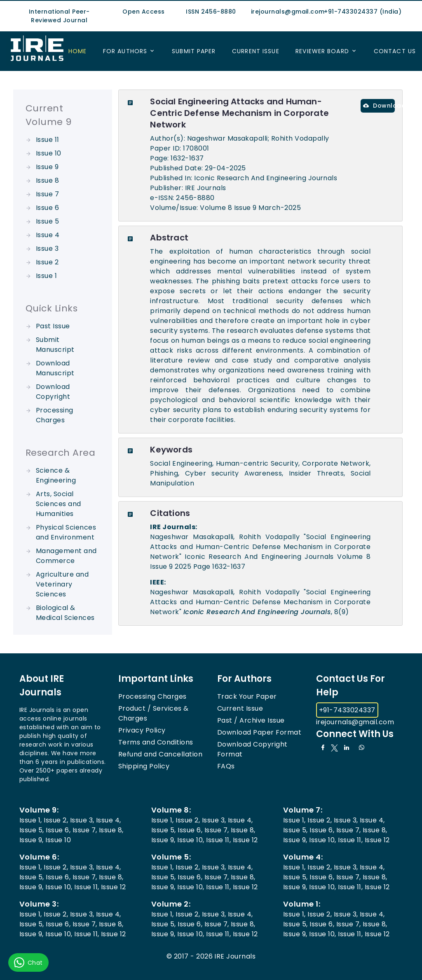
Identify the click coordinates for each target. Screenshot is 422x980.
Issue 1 (46, 276)
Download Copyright (53, 392)
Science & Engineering (56, 475)
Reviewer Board (322, 51)
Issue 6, (58, 830)
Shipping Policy (144, 766)
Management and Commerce (66, 556)
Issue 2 (47, 262)
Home (77, 51)
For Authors (125, 51)
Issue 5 (47, 221)
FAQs (226, 766)
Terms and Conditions (156, 742)
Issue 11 (48, 140)
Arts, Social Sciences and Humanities (59, 504)
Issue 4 (48, 235)
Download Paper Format (259, 732)
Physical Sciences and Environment (66, 532)
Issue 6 (47, 208)
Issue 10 (49, 153)
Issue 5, (32, 830)
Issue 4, (109, 820)
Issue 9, (32, 840)
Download (379, 106)
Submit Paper (194, 51)
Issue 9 (47, 167)
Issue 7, (85, 830)
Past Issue (53, 326)
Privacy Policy (142, 730)
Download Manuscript (55, 368)
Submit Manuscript (55, 345)
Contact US (395, 51)
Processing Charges (55, 415)
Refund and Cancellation (160, 754)
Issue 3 (47, 249)
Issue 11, (218, 840)
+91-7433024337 (347, 710)
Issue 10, (191, 840)
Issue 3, (82, 820)
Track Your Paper (247, 696)
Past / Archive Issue (251, 720)
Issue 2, (56, 820)
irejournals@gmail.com (355, 722)
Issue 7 (47, 194)
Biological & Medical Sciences (65, 613)
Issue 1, (31, 820)
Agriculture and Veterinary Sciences (62, 584)
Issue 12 (245, 840)
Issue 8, (111, 830)
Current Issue (256, 51)
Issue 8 (47, 180)
